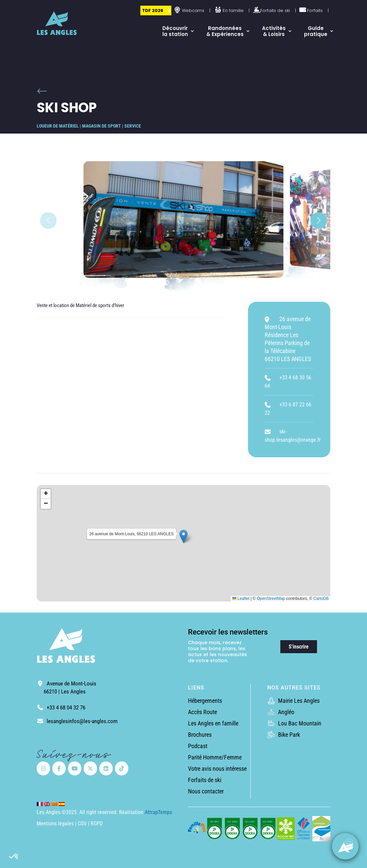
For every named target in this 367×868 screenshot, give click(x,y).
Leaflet (241, 599)
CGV (83, 824)
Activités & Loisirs (274, 31)
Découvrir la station (175, 31)
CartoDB (321, 599)
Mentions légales (55, 824)
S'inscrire (299, 647)
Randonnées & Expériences (225, 31)
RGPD (97, 824)
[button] (14, 857)
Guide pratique (316, 31)
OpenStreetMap (271, 599)
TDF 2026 (153, 10)
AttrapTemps (158, 812)
